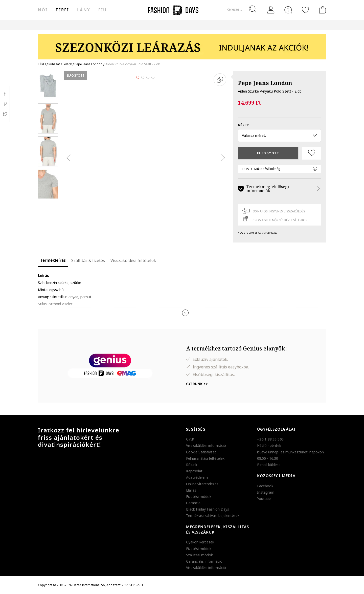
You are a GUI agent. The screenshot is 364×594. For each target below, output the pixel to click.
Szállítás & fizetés (88, 260)
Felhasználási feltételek (205, 458)
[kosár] (322, 10)
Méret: (244, 125)
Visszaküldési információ (206, 445)
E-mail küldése (269, 465)
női (43, 10)
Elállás (191, 490)
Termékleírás (53, 260)
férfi (62, 10)
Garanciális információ (204, 561)
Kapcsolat (194, 471)
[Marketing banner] (182, 44)
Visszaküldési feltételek (133, 260)
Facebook (265, 486)
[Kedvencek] (305, 10)
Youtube (264, 499)
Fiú (103, 10)
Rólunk (192, 465)
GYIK (190, 439)
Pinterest (5, 104)
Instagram (266, 492)
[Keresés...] (241, 9)
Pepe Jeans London (265, 83)
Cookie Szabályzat (201, 452)
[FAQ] (288, 10)
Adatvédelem (197, 477)
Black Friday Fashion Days (208, 509)
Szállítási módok (199, 555)
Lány (84, 10)
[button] (185, 313)
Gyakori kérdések (200, 542)
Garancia (193, 503)
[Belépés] (271, 10)
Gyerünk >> (197, 384)
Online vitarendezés (202, 484)
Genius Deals (213, 25)
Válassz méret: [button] (279, 135)
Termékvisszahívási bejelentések (213, 515)
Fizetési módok (199, 497)
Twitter (5, 114)
